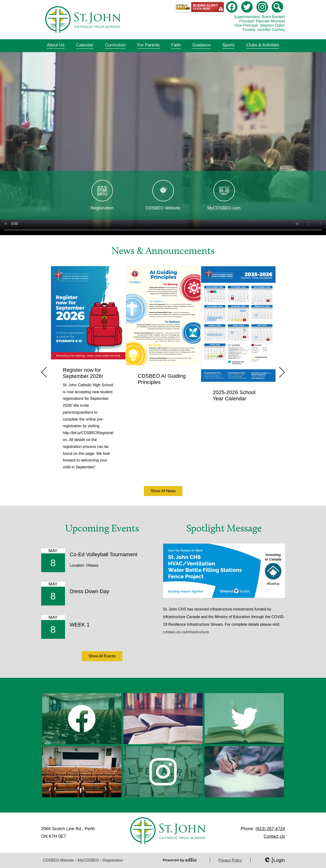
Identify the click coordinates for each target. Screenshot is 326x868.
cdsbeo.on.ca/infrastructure (186, 632)
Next (282, 372)
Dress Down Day (90, 591)
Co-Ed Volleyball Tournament (104, 554)
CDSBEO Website (59, 860)
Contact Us (274, 836)
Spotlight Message (224, 528)
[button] (56, 46)
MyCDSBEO (88, 860)
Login (274, 860)
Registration (113, 860)
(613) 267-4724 (270, 829)
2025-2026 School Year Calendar (234, 395)
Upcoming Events (102, 528)
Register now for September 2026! (83, 373)
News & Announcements (163, 251)
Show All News (163, 491)
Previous (44, 372)
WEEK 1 (80, 625)
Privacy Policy (230, 860)
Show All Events (102, 656)
